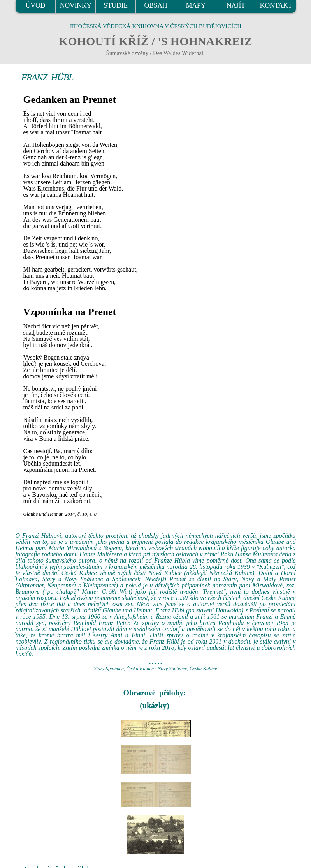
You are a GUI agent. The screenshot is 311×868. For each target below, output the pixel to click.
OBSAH (155, 5)
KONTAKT (276, 5)
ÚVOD (35, 5)
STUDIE (116, 5)
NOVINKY (76, 5)
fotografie (28, 554)
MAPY (196, 5)
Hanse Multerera (257, 554)
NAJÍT (236, 5)
